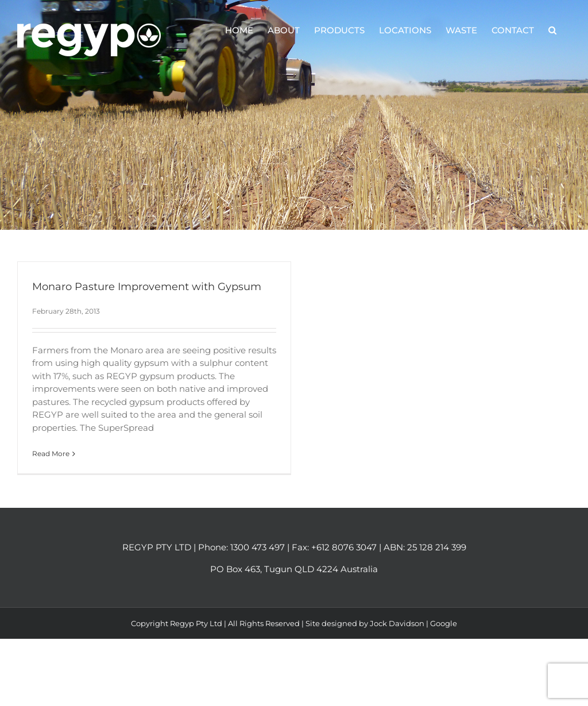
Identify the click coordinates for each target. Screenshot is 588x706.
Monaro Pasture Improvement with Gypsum (147, 287)
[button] (552, 30)
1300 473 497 (258, 547)
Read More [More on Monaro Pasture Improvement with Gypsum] (51, 454)
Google (444, 623)
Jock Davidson (397, 623)
